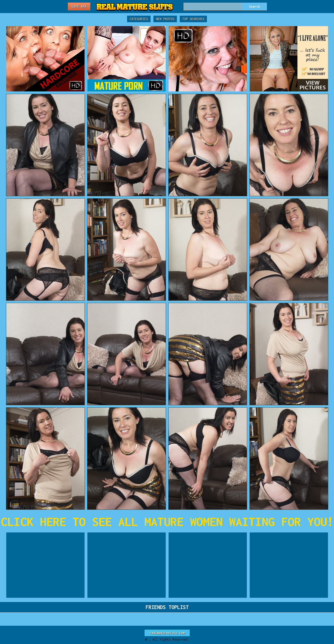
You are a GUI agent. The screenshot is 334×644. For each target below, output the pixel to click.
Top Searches (193, 19)
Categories (139, 19)
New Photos (165, 19)
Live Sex (79, 6)
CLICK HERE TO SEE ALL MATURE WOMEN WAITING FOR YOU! (167, 522)
